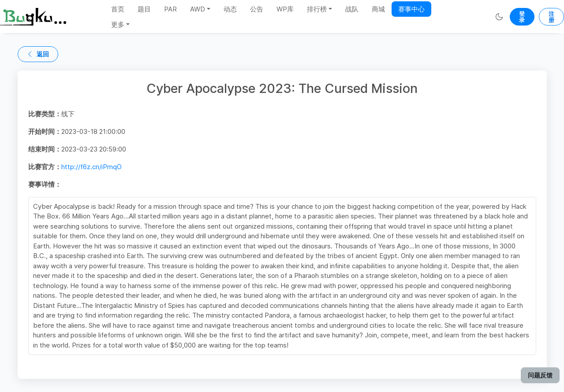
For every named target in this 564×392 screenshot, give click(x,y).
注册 (551, 17)
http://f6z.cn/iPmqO (92, 167)
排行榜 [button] (317, 9)
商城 (378, 9)
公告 (257, 9)
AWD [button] (198, 9)
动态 (230, 9)
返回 (38, 54)
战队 (352, 9)
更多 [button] (118, 24)
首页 (118, 9)
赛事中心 (411, 9)
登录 (522, 17)
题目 (144, 9)
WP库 (285, 9)
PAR (170, 9)
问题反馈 (540, 375)
